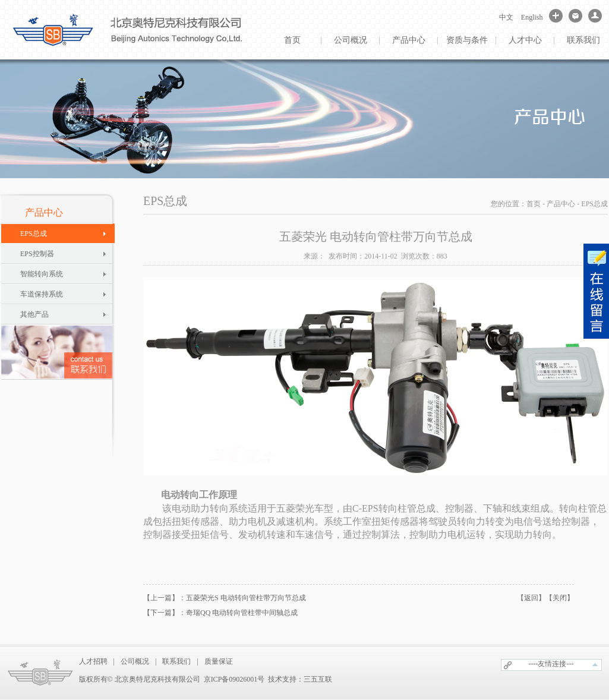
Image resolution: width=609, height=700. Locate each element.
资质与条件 (467, 40)
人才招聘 (93, 661)
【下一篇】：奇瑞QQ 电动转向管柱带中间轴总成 (220, 613)
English (532, 17)
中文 (506, 17)
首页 (292, 40)
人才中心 (525, 40)
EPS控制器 (37, 254)
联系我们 (176, 661)
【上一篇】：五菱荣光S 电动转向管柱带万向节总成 (225, 598)
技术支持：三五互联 (300, 679)
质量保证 (219, 661)
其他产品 (34, 314)
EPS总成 (34, 234)
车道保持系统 (42, 294)
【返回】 (531, 598)
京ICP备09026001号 (234, 679)
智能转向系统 (42, 274)
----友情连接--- (551, 664)
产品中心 (409, 40)
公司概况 (351, 40)
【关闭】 (560, 598)
